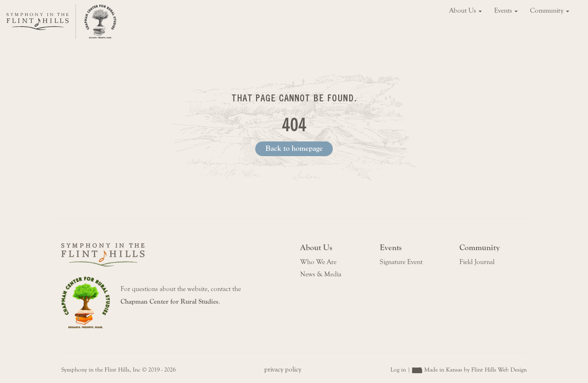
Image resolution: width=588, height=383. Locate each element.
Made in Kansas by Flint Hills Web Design (476, 370)
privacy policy (283, 370)
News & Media (321, 274)
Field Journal (477, 262)
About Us (465, 11)
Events (506, 11)
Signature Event (401, 262)
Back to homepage (294, 148)
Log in (398, 370)
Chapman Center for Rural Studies (169, 302)
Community (550, 11)
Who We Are (318, 262)
